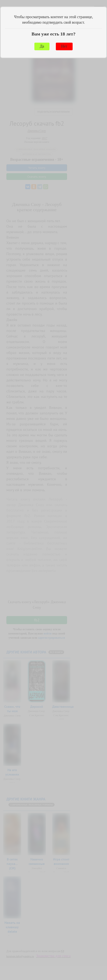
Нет (64, 46)
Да (42, 46)
